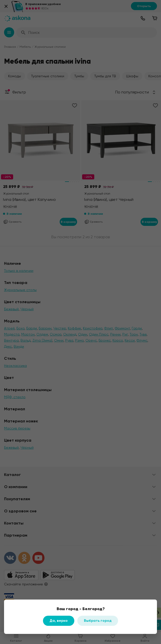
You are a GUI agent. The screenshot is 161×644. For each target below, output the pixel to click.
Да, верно (59, 621)
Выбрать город (98, 621)
